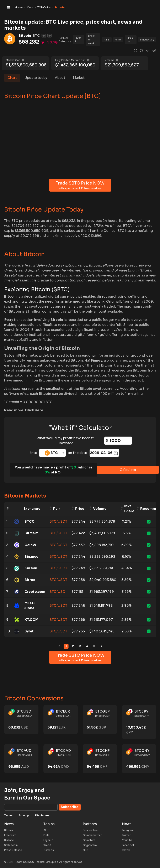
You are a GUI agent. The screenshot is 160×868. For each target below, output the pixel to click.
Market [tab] (79, 78)
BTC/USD (57, 592)
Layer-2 (48, 840)
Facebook (128, 845)
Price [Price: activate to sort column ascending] (80, 509)
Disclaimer (42, 815)
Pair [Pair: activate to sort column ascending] (57, 509)
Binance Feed (91, 830)
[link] (59, 646)
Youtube (127, 840)
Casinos (49, 850)
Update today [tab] (36, 78)
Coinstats (89, 840)
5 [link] (94, 646)
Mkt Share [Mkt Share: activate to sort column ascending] (129, 509)
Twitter (126, 835)
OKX (86, 850)
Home (19, 7)
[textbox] (52, 453)
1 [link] (66, 646)
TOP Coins (44, 7)
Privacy (24, 815)
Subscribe (70, 807)
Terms (8, 815)
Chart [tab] (12, 78)
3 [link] (80, 646)
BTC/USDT (58, 521)
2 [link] (73, 646)
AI (45, 830)
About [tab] (60, 78)
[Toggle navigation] (9, 7)
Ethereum (10, 835)
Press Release (13, 850)
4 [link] (87, 646)
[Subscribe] (31, 807)
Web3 (47, 845)
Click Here (34, 410)
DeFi (46, 835)
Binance (9, 840)
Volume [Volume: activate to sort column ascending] (100, 509)
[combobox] (52, 453)
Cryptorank (90, 845)
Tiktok (126, 850)
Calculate (128, 470)
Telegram (128, 830)
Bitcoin (9, 830)
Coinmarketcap (92, 835)
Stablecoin (11, 845)
